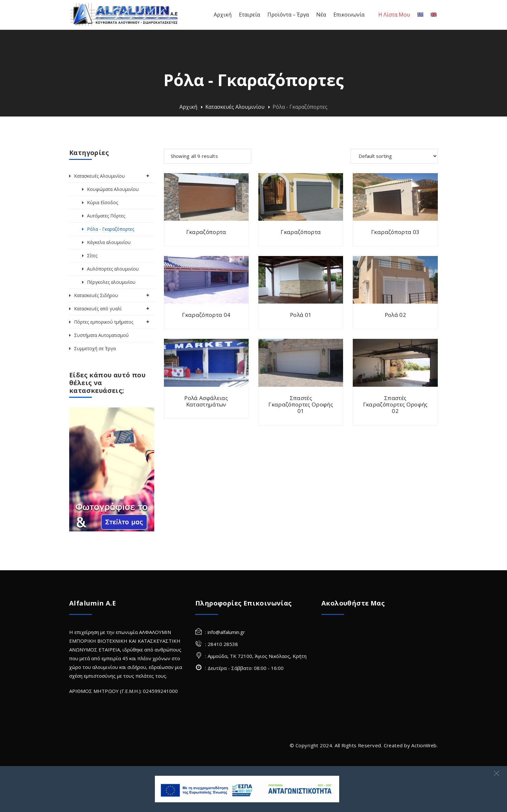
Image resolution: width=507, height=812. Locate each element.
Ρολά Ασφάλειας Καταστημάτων (206, 401)
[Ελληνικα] (420, 15)
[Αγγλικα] (434, 15)
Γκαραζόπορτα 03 (395, 232)
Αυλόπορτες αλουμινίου (113, 269)
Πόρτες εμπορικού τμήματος (104, 322)
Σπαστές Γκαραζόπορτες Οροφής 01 (301, 405)
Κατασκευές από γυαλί (98, 309)
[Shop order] (394, 156)
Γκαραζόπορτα (206, 232)
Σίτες (92, 256)
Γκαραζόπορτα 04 (206, 315)
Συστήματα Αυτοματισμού (101, 335)
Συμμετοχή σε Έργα (95, 348)
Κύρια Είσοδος (102, 202)
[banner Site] (247, 789)
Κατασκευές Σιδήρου (96, 295)
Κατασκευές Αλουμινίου (235, 107)
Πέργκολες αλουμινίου (111, 282)
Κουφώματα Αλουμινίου (113, 189)
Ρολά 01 (301, 315)
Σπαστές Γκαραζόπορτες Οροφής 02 (395, 405)
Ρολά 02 (395, 315)
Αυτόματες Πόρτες (106, 216)
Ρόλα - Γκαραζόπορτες (111, 229)
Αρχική (188, 107)
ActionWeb (424, 745)
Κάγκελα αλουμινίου (109, 242)
